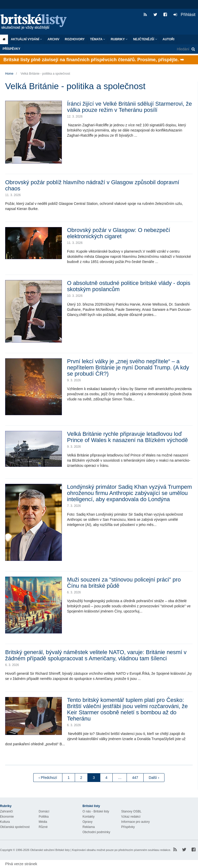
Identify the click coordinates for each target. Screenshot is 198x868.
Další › (154, 778)
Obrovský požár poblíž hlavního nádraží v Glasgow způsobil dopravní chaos (92, 185)
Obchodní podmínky (96, 832)
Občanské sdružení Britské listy (50, 850)
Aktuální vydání (26, 39)
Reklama (89, 827)
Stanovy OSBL (131, 811)
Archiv (53, 39)
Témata (98, 39)
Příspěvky (11, 49)
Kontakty (89, 817)
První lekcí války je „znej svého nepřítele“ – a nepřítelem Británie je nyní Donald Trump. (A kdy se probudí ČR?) (128, 367)
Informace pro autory (135, 822)
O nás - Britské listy (96, 811)
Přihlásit (184, 15)
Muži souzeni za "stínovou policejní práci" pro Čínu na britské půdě (124, 583)
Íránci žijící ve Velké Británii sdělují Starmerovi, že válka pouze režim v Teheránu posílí (129, 107)
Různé (43, 827)
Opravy (88, 822)
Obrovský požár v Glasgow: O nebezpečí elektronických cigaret (119, 233)
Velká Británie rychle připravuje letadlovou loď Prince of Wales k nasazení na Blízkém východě (127, 437)
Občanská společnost (15, 827)
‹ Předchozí (48, 778)
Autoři (169, 39)
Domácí (44, 811)
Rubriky (119, 39)
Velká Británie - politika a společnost (45, 74)
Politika (44, 817)
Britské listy (36, 22)
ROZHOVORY (75, 39)
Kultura (5, 822)
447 (135, 778)
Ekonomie (7, 817)
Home (9, 74)
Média (43, 822)
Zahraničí (6, 811)
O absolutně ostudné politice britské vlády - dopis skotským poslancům (129, 286)
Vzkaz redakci (131, 817)
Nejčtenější (145, 39)
